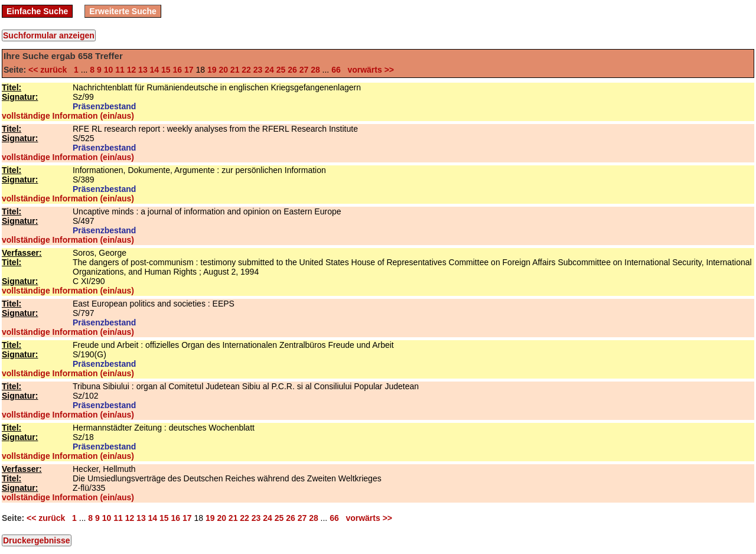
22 (246, 70)
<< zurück (50, 70)
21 (235, 70)
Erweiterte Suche (123, 11)
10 (109, 70)
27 (304, 70)
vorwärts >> (369, 70)
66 (336, 70)
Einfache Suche (37, 11)
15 (166, 70)
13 (143, 70)
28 (315, 70)
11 (120, 70)
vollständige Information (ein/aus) (68, 116)
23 (258, 70)
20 (223, 70)
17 (189, 70)
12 (132, 70)
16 (178, 70)
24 (269, 70)
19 (212, 70)
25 (281, 70)
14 (155, 70)
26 (292, 70)
